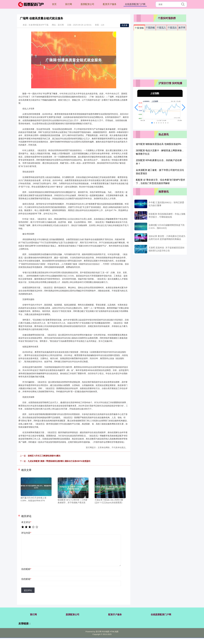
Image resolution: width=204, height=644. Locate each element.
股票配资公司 (87, 4)
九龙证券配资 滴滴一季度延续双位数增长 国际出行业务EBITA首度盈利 (59, 461)
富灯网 (69, 4)
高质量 (125, 25)
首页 (54, 4)
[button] (136, 107)
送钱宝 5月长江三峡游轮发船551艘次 (44, 456)
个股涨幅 (139, 28)
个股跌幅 (150, 28)
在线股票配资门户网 (135, 4)
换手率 (182, 28)
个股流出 (172, 28)
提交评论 (28, 590)
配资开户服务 (110, 4)
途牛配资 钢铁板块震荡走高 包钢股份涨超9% (159, 144)
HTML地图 (114, 632)
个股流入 (161, 28)
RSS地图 (106, 632)
